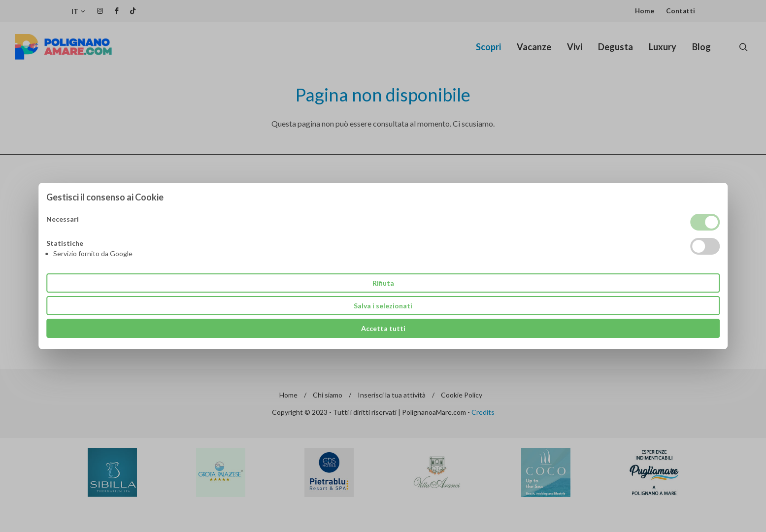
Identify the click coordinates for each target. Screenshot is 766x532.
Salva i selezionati (383, 306)
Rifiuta (383, 283)
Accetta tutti (383, 328)
